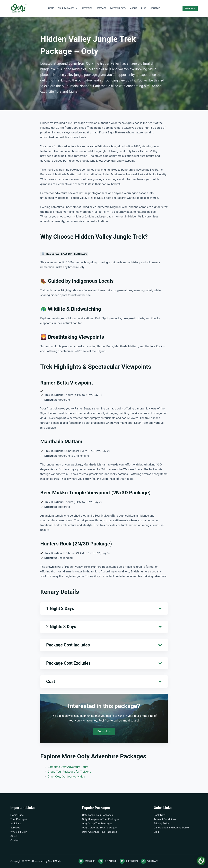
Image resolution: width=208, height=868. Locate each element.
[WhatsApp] (150, 861)
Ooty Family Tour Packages (97, 815)
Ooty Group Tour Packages (97, 824)
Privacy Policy (162, 824)
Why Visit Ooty (118, 8)
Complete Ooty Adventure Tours (68, 767)
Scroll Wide (55, 861)
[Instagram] (129, 861)
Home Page (17, 815)
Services (101, 8)
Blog (144, 8)
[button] (104, 609)
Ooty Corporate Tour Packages (99, 828)
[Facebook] (87, 861)
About (133, 8)
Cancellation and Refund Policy (171, 828)
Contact (155, 8)
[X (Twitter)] (107, 861)
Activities (87, 8)
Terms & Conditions (165, 819)
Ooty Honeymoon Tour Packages (101, 819)
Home (51, 8)
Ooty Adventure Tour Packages (99, 832)
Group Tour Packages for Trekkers (69, 772)
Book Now (190, 8)
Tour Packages (69, 8)
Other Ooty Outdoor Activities (66, 776)
